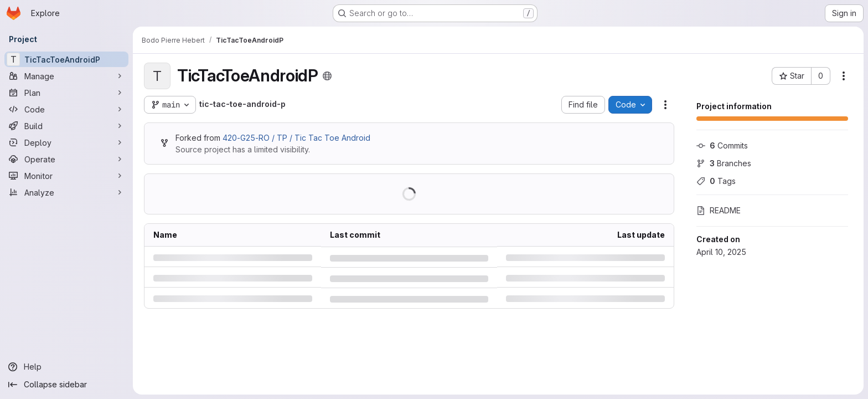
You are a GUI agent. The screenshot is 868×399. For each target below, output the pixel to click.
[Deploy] (66, 142)
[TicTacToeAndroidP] (66, 59)
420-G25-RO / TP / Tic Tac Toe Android (296, 138)
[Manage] (66, 76)
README (719, 210)
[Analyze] (66, 192)
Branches (724, 163)
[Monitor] (66, 176)
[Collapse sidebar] (66, 385)
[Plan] (66, 93)
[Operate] (66, 159)
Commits (722, 145)
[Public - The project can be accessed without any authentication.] (327, 76)
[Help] (66, 367)
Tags (716, 181)
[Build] (66, 126)
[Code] (66, 109)
